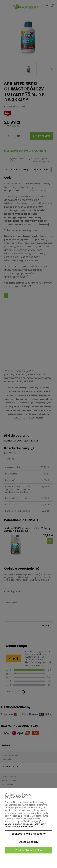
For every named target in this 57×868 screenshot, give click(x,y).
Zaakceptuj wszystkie (29, 850)
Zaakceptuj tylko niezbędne (29, 834)
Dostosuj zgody (29, 842)
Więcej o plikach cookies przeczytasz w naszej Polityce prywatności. (26, 825)
